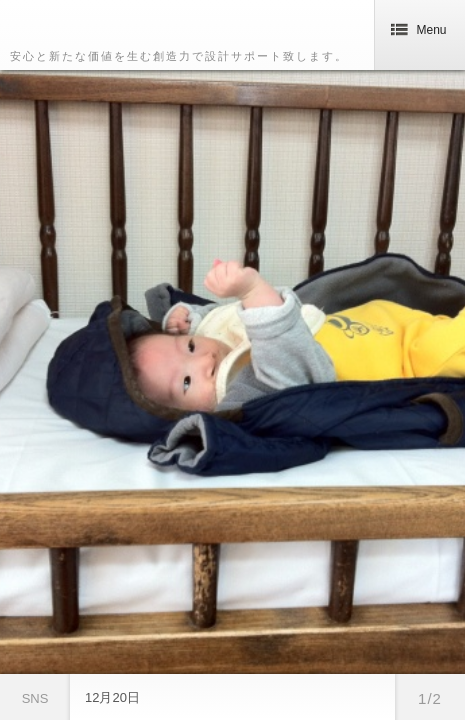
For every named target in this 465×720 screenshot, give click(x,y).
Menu (419, 30)
